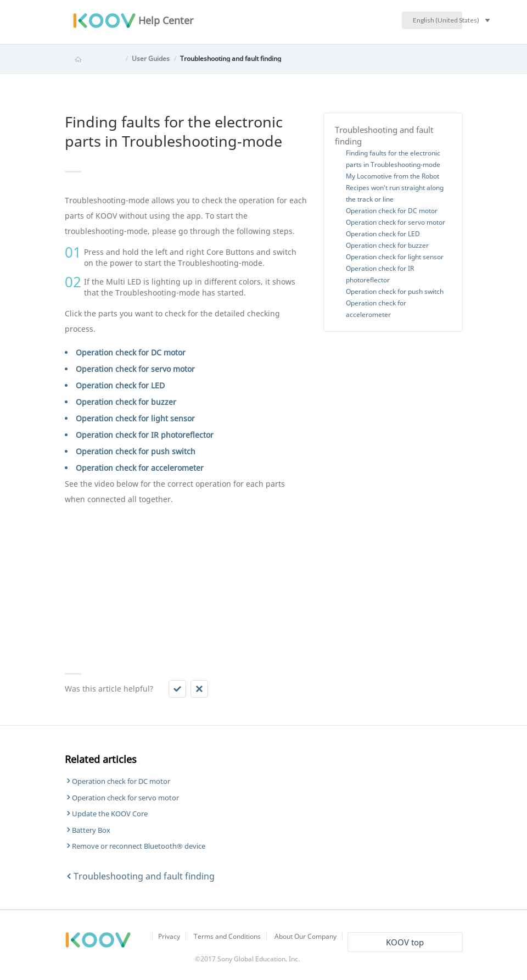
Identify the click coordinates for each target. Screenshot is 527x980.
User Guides (151, 59)
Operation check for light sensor (135, 418)
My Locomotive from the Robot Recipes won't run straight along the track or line (395, 188)
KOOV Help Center (93, 59)
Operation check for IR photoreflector (145, 435)
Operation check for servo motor (135, 369)
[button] (177, 689)
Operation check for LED (120, 385)
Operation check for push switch (136, 451)
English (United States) (438, 20)
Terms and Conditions (227, 936)
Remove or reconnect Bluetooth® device (139, 846)
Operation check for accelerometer (140, 468)
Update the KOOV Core (110, 814)
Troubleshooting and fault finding (231, 59)
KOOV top (405, 942)
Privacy (169, 936)
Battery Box (91, 830)
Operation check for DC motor (131, 352)
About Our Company (305, 936)
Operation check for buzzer (126, 402)
